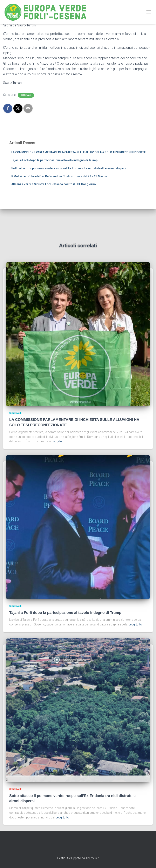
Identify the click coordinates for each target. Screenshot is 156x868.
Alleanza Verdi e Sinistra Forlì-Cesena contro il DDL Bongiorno (54, 184)
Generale (26, 95)
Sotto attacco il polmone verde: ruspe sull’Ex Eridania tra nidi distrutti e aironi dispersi (69, 168)
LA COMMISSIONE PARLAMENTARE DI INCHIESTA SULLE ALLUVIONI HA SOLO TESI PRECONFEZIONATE (79, 152)
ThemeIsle (92, 858)
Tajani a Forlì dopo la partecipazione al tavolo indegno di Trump (54, 160)
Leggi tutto (59, 441)
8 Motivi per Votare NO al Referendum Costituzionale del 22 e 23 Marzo (59, 176)
